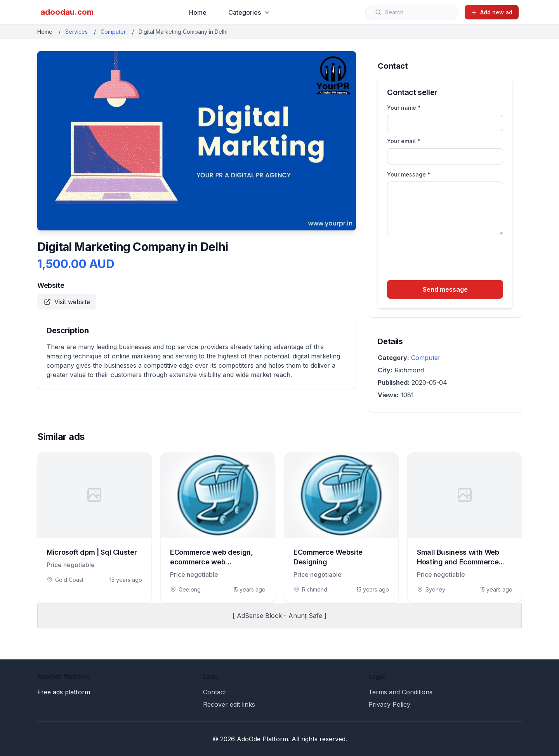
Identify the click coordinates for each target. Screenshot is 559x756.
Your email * (404, 141)
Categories (249, 12)
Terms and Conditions (400, 692)
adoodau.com (67, 12)
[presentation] (446, 259)
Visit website (67, 302)
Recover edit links (229, 704)
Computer (113, 32)
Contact (214, 692)
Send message (445, 289)
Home (198, 12)
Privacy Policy (389, 704)
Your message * (409, 174)
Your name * (404, 108)
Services (76, 32)
